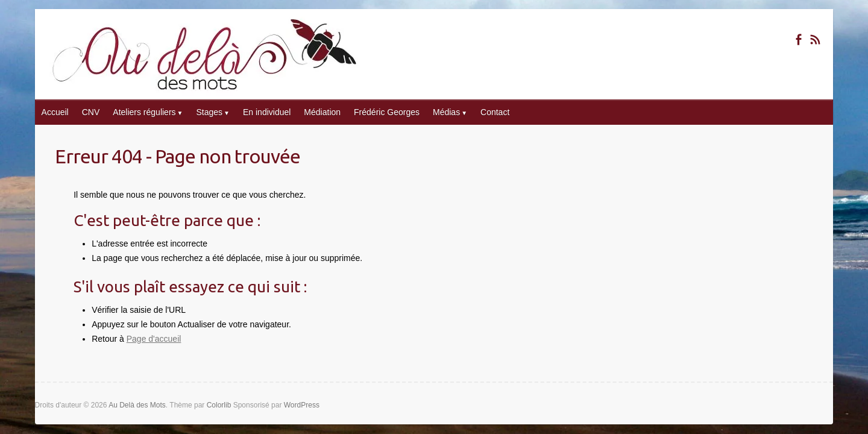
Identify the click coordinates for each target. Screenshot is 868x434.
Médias (446, 112)
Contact (495, 112)
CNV (91, 112)
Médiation (322, 112)
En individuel (267, 112)
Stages (209, 112)
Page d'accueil (154, 339)
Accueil (55, 112)
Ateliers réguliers (144, 112)
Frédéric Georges (387, 112)
